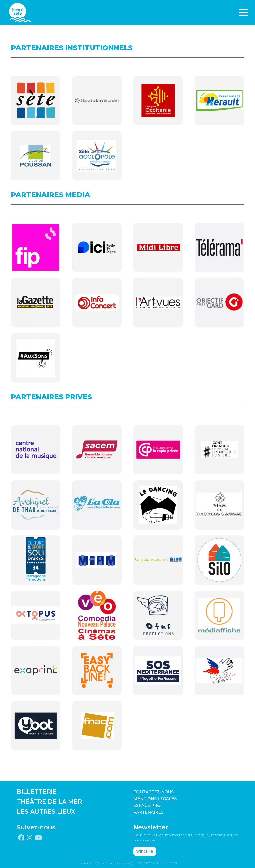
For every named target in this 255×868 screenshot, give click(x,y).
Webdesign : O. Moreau (159, 863)
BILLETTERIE (37, 792)
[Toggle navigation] (243, 12)
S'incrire (145, 851)
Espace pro (147, 805)
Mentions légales (155, 799)
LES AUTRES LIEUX (46, 811)
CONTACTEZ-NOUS (154, 792)
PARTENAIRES (148, 812)
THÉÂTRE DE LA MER (49, 801)
